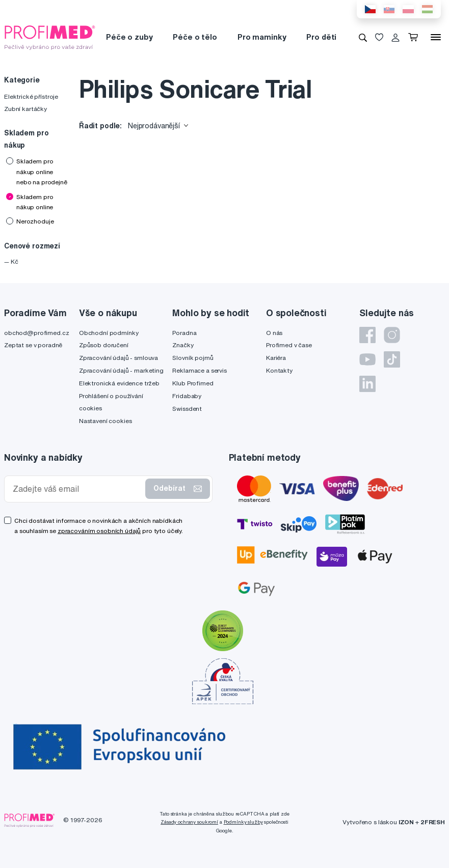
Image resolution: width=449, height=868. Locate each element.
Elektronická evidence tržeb (119, 383)
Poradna (184, 333)
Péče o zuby (129, 37)
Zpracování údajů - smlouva (118, 358)
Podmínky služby (243, 822)
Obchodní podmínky (109, 333)
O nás (274, 333)
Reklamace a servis (199, 370)
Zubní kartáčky (25, 109)
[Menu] (436, 37)
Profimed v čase (289, 345)
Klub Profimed (193, 383)
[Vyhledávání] (363, 37)
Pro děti (321, 37)
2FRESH (433, 822)
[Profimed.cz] (50, 37)
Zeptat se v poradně (33, 345)
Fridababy (187, 396)
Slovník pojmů (193, 358)
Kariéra (276, 358)
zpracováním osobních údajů (99, 531)
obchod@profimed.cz (36, 333)
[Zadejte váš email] (77, 489)
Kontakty (279, 370)
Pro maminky (262, 37)
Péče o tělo (195, 37)
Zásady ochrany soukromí (189, 822)
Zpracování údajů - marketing (121, 370)
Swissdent (187, 409)
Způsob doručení (104, 345)
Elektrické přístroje (31, 96)
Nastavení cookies (105, 421)
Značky (183, 345)
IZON (406, 822)
